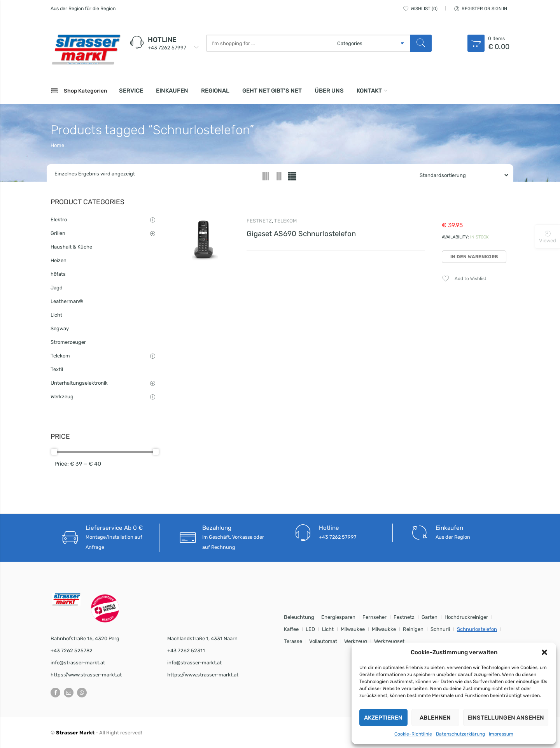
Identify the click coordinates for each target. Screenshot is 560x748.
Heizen (59, 260)
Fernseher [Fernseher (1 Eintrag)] (374, 617)
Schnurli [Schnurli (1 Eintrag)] (440, 629)
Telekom (285, 221)
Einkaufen (172, 91)
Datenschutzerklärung (460, 734)
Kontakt (369, 91)
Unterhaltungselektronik (79, 383)
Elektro (59, 220)
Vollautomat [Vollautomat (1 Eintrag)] (323, 641)
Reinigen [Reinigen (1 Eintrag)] (413, 629)
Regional (215, 91)
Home (57, 145)
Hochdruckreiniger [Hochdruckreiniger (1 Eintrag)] (466, 617)
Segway (60, 328)
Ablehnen (435, 718)
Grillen (58, 233)
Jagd (57, 288)
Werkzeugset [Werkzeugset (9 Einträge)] (389, 641)
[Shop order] (461, 175)
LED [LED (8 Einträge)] (310, 629)
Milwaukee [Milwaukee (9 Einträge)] (353, 629)
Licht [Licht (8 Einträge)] (328, 629)
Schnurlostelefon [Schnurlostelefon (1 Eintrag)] (477, 629)
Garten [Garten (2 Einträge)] (430, 617)
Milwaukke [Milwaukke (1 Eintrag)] (384, 629)
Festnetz (259, 221)
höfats (58, 274)
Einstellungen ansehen (506, 718)
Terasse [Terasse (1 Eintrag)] (293, 641)
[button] (544, 652)
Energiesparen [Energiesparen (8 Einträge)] (338, 617)
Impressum (501, 734)
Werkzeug (62, 397)
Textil (57, 369)
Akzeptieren (383, 718)
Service (131, 91)
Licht (56, 315)
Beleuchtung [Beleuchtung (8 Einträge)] (299, 617)
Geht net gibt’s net (272, 91)
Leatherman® (67, 301)
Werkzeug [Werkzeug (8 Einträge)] (356, 641)
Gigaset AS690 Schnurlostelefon (301, 234)
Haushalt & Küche (71, 247)
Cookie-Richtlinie (413, 734)
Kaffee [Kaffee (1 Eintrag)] (291, 629)
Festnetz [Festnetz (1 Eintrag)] (404, 617)
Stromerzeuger (68, 342)
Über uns (329, 91)
